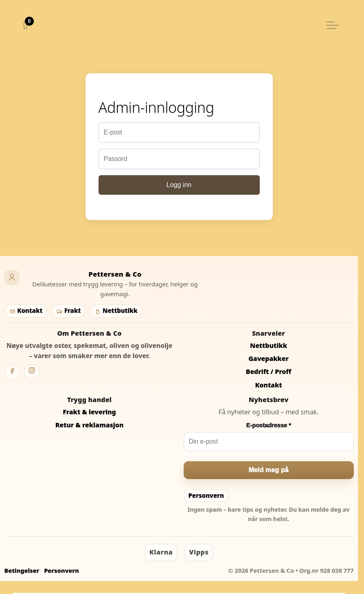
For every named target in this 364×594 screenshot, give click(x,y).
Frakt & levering (89, 412)
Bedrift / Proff (269, 372)
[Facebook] (12, 372)
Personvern (206, 495)
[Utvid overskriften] (333, 25)
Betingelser (22, 570)
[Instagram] (32, 372)
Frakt (68, 310)
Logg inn (179, 185)
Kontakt (26, 310)
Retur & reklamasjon (90, 425)
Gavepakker (269, 359)
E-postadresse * (268, 425)
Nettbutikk (116, 310)
